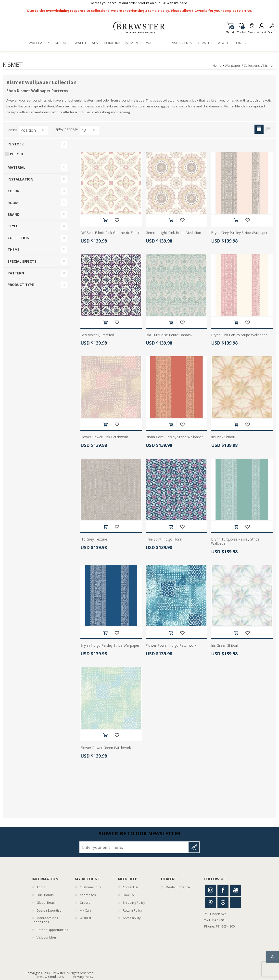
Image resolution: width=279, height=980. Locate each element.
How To (128, 895)
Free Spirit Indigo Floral (164, 539)
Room (13, 203)
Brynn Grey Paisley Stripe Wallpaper (239, 233)
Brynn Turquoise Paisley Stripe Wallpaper (235, 542)
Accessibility (132, 918)
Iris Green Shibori (225, 646)
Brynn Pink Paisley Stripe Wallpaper (239, 335)
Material (16, 167)
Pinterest (210, 903)
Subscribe (194, 847)
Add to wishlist (117, 220)
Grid (259, 129)
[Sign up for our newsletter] (134, 847)
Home (217, 65)
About (41, 887)
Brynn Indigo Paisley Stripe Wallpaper (110, 646)
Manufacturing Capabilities (45, 920)
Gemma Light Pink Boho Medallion (173, 233)
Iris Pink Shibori (223, 437)
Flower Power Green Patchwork (106, 748)
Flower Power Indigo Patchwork (171, 646)
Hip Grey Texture (94, 539)
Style (13, 226)
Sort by (12, 130)
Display (58, 129)
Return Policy (133, 910)
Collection (19, 238)
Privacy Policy (83, 977)
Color (13, 191)
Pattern (16, 273)
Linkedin (235, 903)
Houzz (223, 903)
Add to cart (105, 220)
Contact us (131, 887)
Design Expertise (49, 910)
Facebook (223, 890)
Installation (20, 179)
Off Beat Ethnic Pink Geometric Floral (110, 233)
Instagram (210, 890)
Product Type (21, 285)
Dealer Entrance (178, 887)
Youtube (235, 890)
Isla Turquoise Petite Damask (169, 335)
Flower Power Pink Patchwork (104, 437)
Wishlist (85, 918)
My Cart (230, 31)
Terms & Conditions (50, 977)
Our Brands (45, 895)
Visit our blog (46, 937)
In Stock (16, 144)
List (268, 129)
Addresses (88, 895)
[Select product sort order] (34, 130)
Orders (85, 903)
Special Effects (22, 261)
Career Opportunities (52, 930)
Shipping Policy (134, 903)
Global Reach (46, 903)
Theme (14, 250)
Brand (14, 214)
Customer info (90, 887)
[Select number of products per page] (89, 130)
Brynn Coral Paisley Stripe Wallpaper (174, 437)
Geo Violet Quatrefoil (97, 335)
